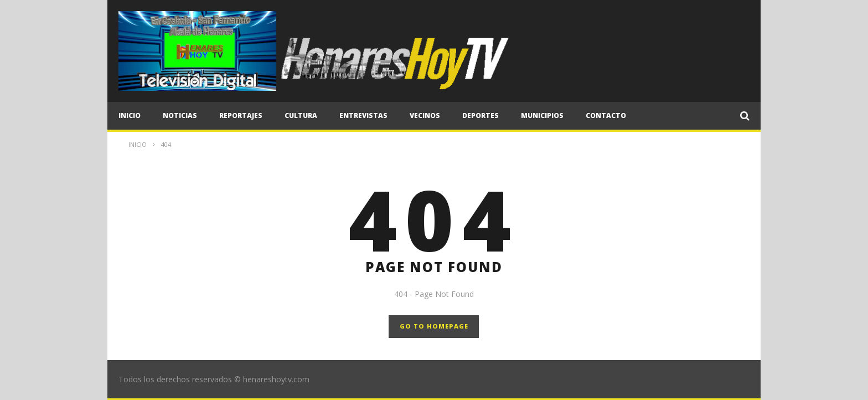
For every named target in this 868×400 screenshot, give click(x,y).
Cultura (301, 116)
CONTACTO (606, 116)
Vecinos (425, 116)
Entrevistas (363, 116)
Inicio (130, 116)
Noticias (180, 116)
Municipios (542, 116)
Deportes (480, 116)
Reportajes (241, 116)
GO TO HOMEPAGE (434, 326)
